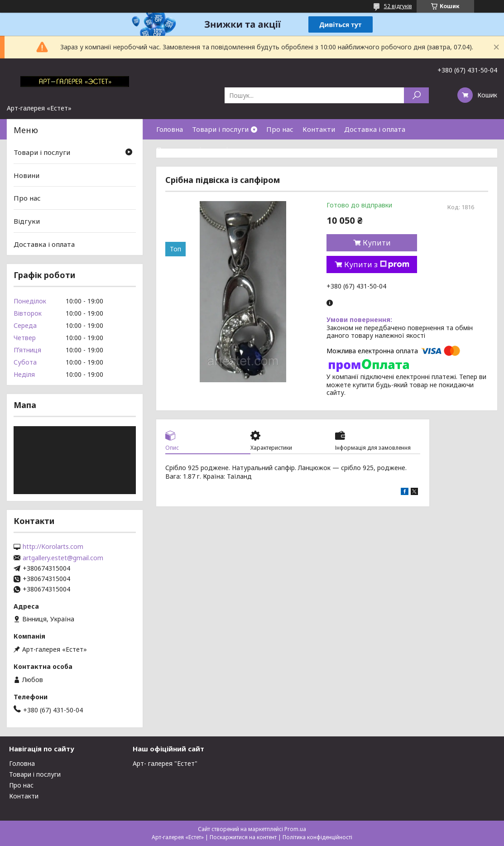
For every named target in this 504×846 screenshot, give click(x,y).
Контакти (319, 129)
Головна (170, 129)
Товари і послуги (220, 129)
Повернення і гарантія (194, 149)
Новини (26, 175)
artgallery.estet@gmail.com (63, 558)
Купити (377, 243)
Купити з (377, 264)
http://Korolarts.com (53, 547)
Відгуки (27, 221)
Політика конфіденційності (317, 837)
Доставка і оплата (375, 129)
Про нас (280, 129)
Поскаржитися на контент (243, 837)
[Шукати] (416, 95)
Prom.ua (295, 829)
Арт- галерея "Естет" (165, 763)
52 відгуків (398, 6)
